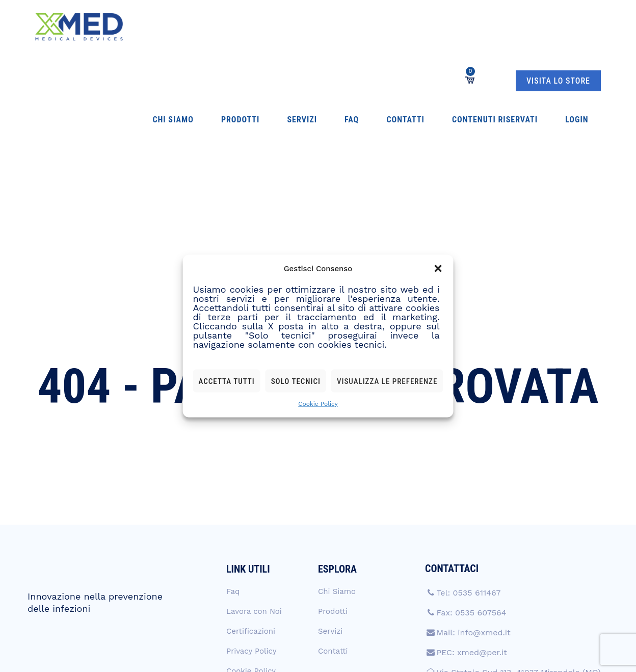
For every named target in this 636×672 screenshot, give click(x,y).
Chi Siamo (154, 27)
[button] (438, 269)
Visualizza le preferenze (387, 381)
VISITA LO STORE (558, 27)
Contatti (307, 27)
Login (439, 27)
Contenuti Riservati (377, 27)
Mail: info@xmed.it (473, 525)
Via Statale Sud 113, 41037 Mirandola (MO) (518, 565)
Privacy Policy (251, 544)
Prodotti (201, 27)
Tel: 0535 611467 (468, 486)
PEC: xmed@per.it (472, 545)
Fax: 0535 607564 (471, 506)
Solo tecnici (296, 381)
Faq (273, 27)
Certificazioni (251, 524)
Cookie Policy (318, 404)
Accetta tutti (227, 381)
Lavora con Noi (254, 504)
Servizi (243, 27)
